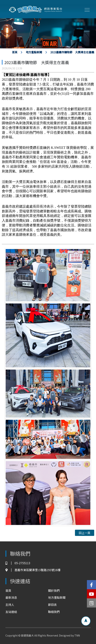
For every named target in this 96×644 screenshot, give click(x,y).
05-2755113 (18, 563)
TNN (77, 635)
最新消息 (11, 597)
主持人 (10, 605)
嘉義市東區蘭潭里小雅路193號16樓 (33, 570)
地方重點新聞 (34, 52)
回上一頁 (85, 533)
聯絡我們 (54, 612)
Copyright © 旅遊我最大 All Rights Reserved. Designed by (40, 635)
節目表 (52, 605)
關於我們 (54, 591)
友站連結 (11, 612)
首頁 (15, 52)
